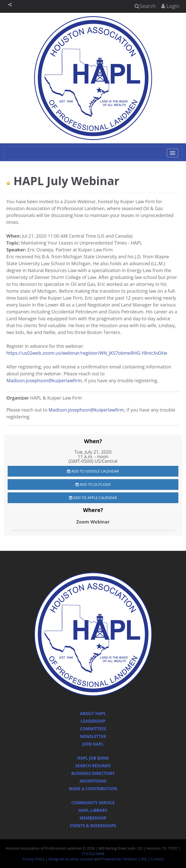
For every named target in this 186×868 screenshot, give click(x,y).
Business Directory (93, 773)
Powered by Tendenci (119, 859)
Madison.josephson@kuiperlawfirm (44, 380)
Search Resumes (93, 766)
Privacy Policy (33, 859)
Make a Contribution (93, 789)
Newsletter (93, 736)
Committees (93, 729)
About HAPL (93, 713)
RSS (144, 859)
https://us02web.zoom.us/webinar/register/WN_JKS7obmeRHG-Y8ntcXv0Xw (87, 353)
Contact (157, 859)
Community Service (93, 803)
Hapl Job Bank (93, 758)
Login (170, 6)
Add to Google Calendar (93, 471)
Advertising (93, 781)
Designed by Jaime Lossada (71, 859)
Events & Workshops (93, 826)
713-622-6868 (93, 854)
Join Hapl (93, 744)
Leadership (93, 721)
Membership (93, 818)
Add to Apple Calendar (93, 498)
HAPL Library (93, 810)
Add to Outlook (93, 484)
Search (145, 6)
